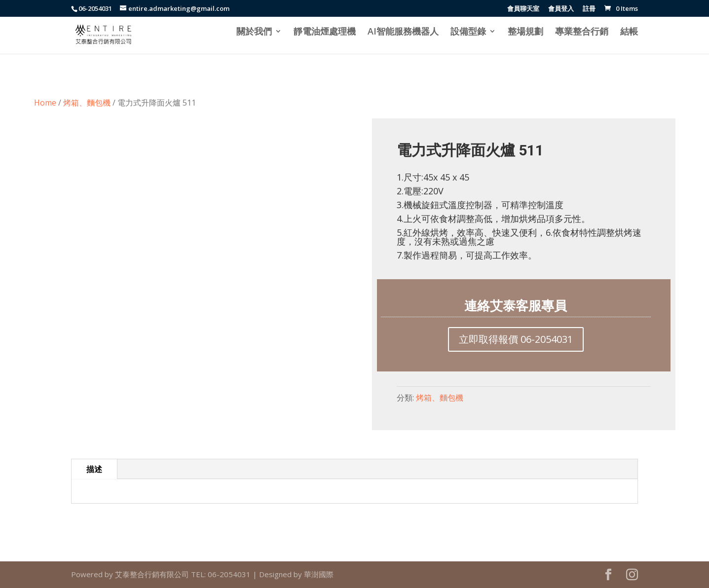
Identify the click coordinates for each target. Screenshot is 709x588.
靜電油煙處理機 (325, 36)
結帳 (629, 36)
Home (45, 103)
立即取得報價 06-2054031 (516, 339)
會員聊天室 (523, 9)
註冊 (589, 9)
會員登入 (561, 9)
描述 (94, 469)
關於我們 (254, 36)
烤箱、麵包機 (87, 103)
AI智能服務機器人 (403, 36)
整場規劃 (525, 36)
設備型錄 (468, 36)
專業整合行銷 (582, 36)
